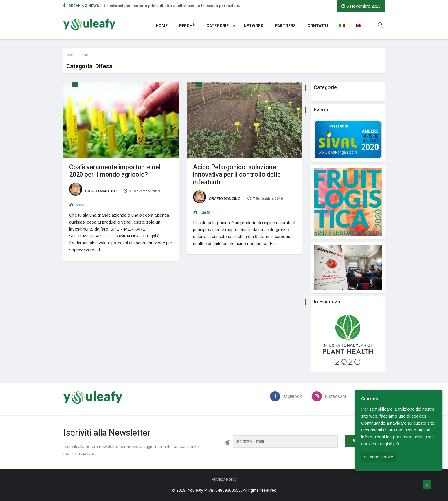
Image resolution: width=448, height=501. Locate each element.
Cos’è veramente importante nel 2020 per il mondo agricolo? (115, 171)
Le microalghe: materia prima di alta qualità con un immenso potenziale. (172, 6)
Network (254, 26)
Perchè (187, 26)
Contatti (318, 26)
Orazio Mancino (93, 191)
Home (162, 26)
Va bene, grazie (378, 457)
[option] (186, 6)
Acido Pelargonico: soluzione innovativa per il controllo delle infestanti (237, 175)
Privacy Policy (224, 479)
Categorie (221, 26)
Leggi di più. (389, 444)
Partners (285, 26)
